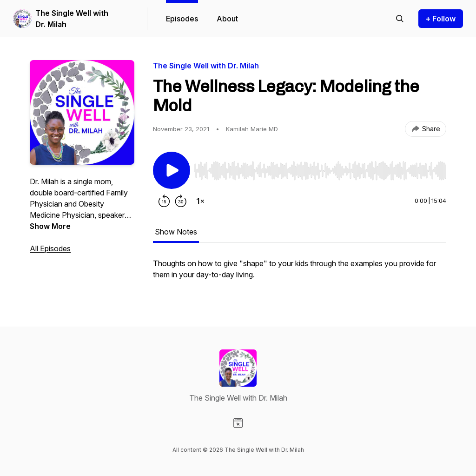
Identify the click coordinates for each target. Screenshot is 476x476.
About (227, 19)
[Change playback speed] (200, 201)
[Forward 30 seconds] (181, 201)
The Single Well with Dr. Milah (72, 19)
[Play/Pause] (172, 170)
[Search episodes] (400, 19)
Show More (50, 226)
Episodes (182, 19)
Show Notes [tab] (176, 232)
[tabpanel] (300, 274)
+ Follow (441, 19)
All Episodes (50, 248)
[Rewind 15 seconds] (164, 201)
